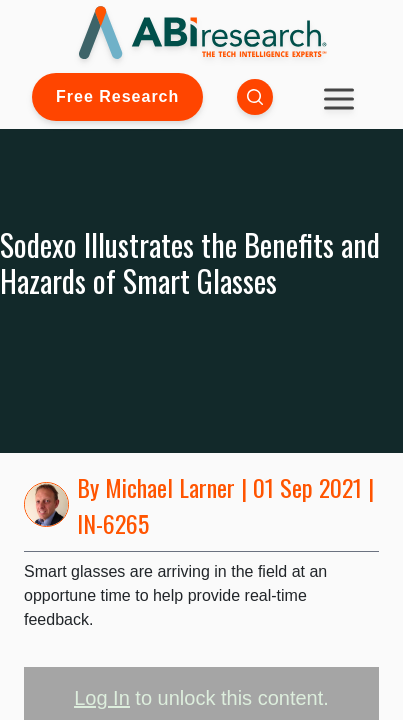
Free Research (117, 96)
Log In (102, 698)
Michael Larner (170, 487)
